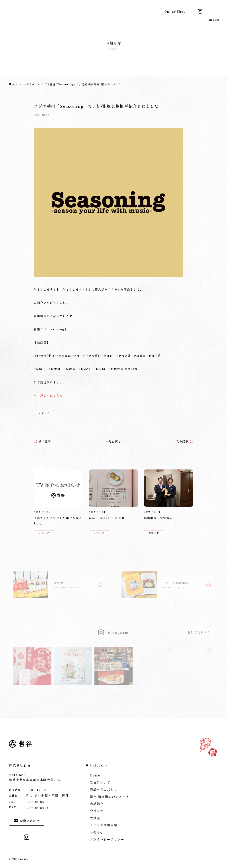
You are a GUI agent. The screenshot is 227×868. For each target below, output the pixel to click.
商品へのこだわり (104, 789)
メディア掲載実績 (104, 825)
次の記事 (185, 441)
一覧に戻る (113, 441)
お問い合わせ (27, 821)
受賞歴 (95, 818)
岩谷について (100, 782)
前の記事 (42, 441)
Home (13, 84)
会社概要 (97, 811)
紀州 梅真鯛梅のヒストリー (111, 797)
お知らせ (29, 84)
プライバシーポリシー (107, 839)
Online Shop (175, 11)
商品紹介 (97, 804)
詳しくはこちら (51, 396)
